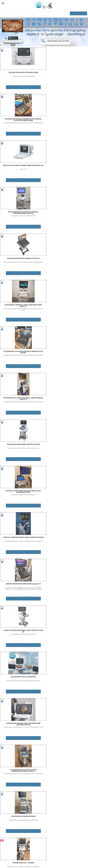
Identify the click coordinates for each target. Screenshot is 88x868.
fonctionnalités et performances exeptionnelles (73, 170)
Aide (24, 862)
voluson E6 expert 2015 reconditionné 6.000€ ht (73, 445)
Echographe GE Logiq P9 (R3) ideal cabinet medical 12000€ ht (44, 167)
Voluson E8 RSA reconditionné (44, 306)
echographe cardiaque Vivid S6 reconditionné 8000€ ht (73, 120)
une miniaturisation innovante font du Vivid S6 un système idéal (73, 124)
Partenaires (20, 841)
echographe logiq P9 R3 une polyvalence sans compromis (15, 309)
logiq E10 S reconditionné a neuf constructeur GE (44, 213)
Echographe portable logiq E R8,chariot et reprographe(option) (73, 495)
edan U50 (73, 76)
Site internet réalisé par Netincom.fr (64, 862)
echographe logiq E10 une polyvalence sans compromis (44, 402)
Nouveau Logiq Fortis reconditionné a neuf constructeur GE (15, 213)
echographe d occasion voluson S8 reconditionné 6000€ (15, 492)
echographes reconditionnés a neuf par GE (73, 356)
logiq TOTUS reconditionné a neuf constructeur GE (15, 259)
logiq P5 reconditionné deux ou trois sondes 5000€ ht (15, 445)
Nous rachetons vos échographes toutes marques (44, 263)
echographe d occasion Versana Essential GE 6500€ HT (44, 446)
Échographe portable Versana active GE (44, 120)
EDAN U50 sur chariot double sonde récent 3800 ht (73, 73)
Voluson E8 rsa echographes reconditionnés (44, 309)
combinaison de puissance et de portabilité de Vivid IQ (44, 495)
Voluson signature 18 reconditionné (15, 73)
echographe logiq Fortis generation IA (15, 217)
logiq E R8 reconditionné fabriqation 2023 (73, 492)
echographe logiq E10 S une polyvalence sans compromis (44, 217)
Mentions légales (45, 862)
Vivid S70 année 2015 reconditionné (44, 352)
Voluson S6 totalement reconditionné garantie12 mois (73, 542)
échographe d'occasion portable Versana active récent (15, 167)
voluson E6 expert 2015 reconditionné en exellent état (73, 449)
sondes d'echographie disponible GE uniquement (73, 728)
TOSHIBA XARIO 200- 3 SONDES (73, 305)
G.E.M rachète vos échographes (44, 259)
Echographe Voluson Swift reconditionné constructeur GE (73, 260)
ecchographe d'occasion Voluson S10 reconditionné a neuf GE (15, 120)
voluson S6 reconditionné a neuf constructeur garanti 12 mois (73, 539)
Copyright (32, 862)
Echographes (20, 845)
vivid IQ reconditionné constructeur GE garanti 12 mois (44, 492)
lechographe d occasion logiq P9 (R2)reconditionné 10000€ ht (15, 306)
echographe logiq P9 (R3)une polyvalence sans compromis (44, 170)
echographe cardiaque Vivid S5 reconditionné (73, 399)
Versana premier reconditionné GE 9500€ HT (73, 213)
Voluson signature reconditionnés (15, 76)
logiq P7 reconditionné (15, 537)
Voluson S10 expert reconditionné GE (15, 124)
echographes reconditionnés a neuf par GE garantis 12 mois (73, 263)
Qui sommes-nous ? (8, 841)
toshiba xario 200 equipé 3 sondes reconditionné (73, 309)
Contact (16, 862)
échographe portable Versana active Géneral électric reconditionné (44, 74)
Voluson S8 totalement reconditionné (15, 495)
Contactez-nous (7, 845)
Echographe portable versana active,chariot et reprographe (44, 77)
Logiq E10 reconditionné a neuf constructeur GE (44, 399)
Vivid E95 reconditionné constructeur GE (73, 166)
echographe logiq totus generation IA (15, 263)
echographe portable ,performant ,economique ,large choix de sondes (44, 543)
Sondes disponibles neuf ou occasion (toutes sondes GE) (73, 724)
